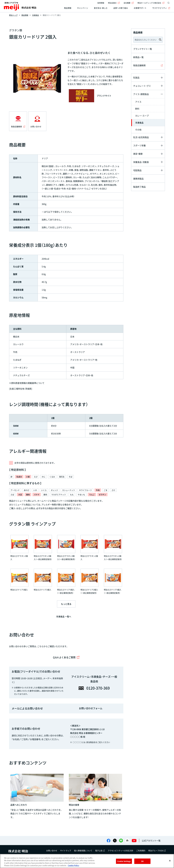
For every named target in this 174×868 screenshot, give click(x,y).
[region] (87, 861)
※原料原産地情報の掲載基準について (27, 383)
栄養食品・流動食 (141, 162)
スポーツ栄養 (139, 145)
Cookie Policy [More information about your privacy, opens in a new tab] (73, 865)
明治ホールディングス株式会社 (151, 3)
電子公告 (100, 851)
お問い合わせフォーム (91, 708)
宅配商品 (137, 170)
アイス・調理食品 (141, 94)
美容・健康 (138, 154)
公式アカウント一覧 (151, 841)
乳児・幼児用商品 (141, 137)
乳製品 (136, 77)
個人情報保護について (83, 851)
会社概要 (129, 3)
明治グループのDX (157, 851)
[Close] (170, 861)
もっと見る (66, 604)
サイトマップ (66, 851)
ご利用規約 (141, 851)
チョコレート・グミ (142, 86)
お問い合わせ (52, 851)
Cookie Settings (124, 861)
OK (142, 861)
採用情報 (101, 3)
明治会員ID (114, 3)
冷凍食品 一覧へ (64, 616)
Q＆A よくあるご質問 (66, 657)
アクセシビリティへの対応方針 (121, 851)
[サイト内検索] (169, 3)
